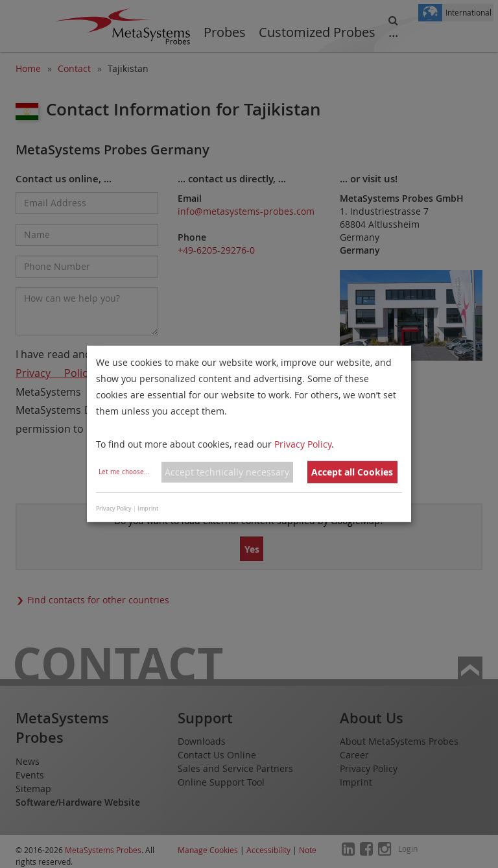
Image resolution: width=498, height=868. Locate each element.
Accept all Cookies (352, 472)
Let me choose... (124, 472)
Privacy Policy (303, 443)
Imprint (148, 509)
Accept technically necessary (227, 472)
